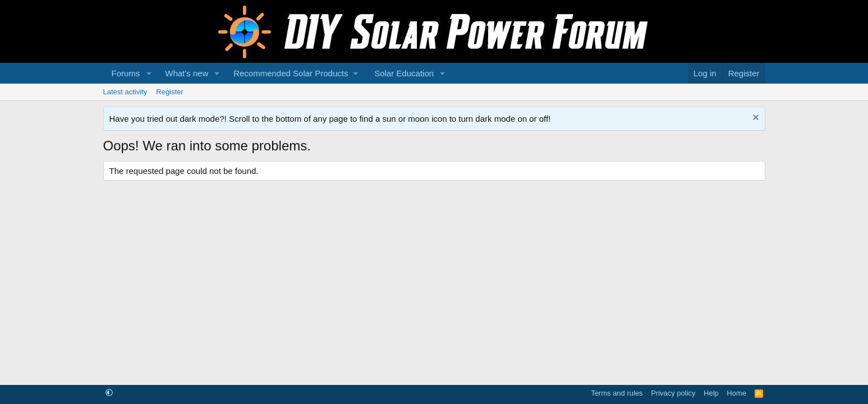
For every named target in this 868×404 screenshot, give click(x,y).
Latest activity (125, 92)
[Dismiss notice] (754, 119)
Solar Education (404, 73)
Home (736, 393)
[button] (149, 73)
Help (711, 393)
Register (169, 92)
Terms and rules (617, 393)
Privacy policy (673, 393)
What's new (187, 73)
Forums (126, 73)
